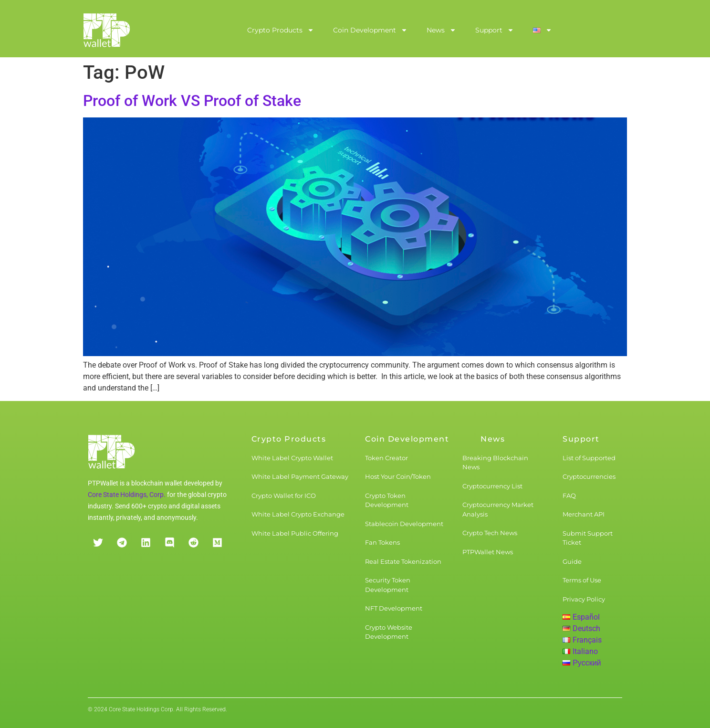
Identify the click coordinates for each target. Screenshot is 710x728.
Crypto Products (281, 30)
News (441, 30)
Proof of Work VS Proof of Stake (192, 101)
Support (495, 30)
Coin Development (370, 30)
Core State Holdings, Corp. (127, 495)
